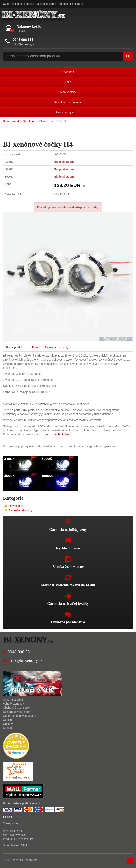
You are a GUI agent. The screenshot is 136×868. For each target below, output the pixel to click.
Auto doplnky (68, 92)
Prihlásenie (77, 4)
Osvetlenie (68, 72)
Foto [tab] (35, 347)
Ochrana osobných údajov (19, 716)
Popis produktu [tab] (16, 347)
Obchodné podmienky (17, 708)
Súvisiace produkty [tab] (56, 347)
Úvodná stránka (13, 700)
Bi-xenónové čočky (21, 510)
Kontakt (63, 4)
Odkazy (8, 724)
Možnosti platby (46, 4)
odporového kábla (58, 434)
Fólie (68, 82)
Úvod (6, 4)
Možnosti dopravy (23, 4)
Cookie (7, 720)
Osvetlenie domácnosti (68, 102)
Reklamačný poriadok (17, 712)
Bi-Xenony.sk (11, 121)
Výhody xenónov (14, 704)
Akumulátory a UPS (68, 112)
